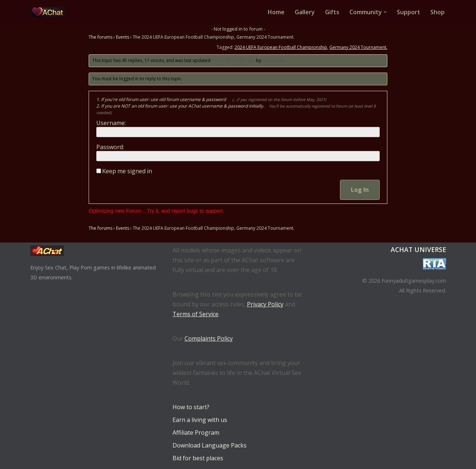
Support (409, 12)
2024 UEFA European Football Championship (281, 47)
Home (276, 12)
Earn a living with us (200, 420)
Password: (110, 147)
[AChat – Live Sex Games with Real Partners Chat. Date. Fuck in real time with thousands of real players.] (50, 12)
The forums (100, 37)
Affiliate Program (196, 433)
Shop (438, 12)
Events (123, 37)
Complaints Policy (209, 338)
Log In (360, 190)
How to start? (191, 407)
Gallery (305, 12)
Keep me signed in (127, 171)
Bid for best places (198, 458)
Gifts (332, 12)
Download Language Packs (210, 445)
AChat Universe (418, 249)
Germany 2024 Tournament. (358, 47)
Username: (111, 123)
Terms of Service (196, 314)
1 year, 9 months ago (233, 60)
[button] (385, 12)
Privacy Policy (265, 304)
